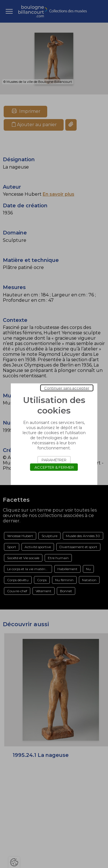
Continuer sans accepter (67, 388)
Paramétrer (54, 460)
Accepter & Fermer (54, 467)
